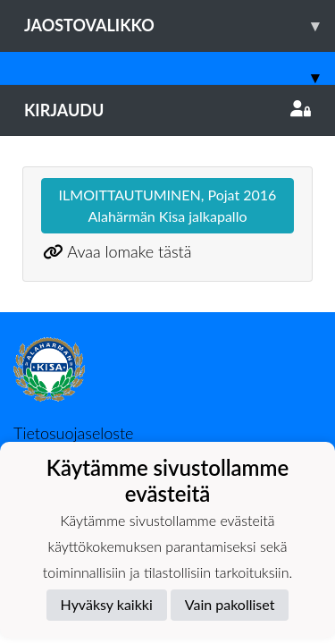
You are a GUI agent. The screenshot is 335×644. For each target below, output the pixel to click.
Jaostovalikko (180, 25)
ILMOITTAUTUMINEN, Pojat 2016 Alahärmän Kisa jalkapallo (168, 205)
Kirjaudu (167, 110)
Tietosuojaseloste (73, 433)
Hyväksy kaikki (107, 604)
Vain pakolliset (230, 604)
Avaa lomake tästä (129, 251)
